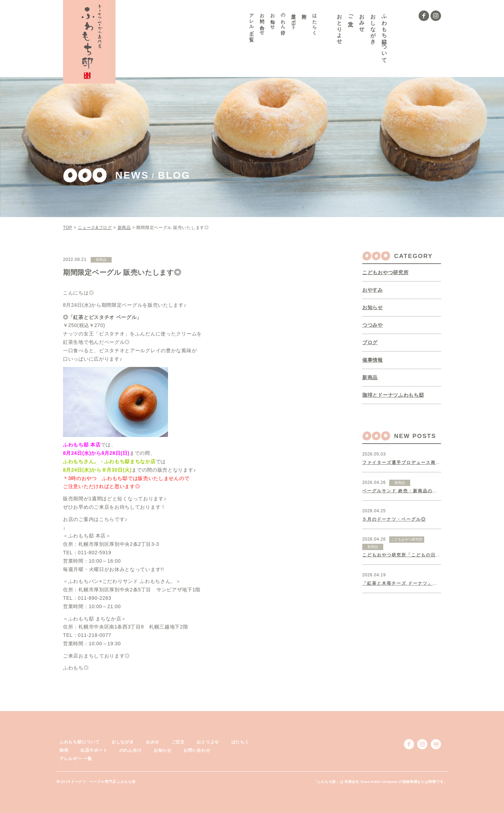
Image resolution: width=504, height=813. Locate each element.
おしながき (373, 26)
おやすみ (373, 290)
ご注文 (351, 14)
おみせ (362, 20)
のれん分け (283, 22)
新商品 (370, 377)
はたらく (315, 22)
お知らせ (273, 19)
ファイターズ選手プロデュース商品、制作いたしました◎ (426, 463)
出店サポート (294, 19)
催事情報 (373, 360)
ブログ (370, 342)
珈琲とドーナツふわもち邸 (393, 395)
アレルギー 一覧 (252, 23)
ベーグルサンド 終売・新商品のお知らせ (407, 491)
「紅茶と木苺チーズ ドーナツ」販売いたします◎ (417, 583)
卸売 (304, 11)
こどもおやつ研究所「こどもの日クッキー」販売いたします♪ (430, 555)
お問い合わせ (262, 22)
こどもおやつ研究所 (385, 272)
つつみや (373, 325)
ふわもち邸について (384, 36)
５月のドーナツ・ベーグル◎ (394, 519)
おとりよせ (340, 26)
